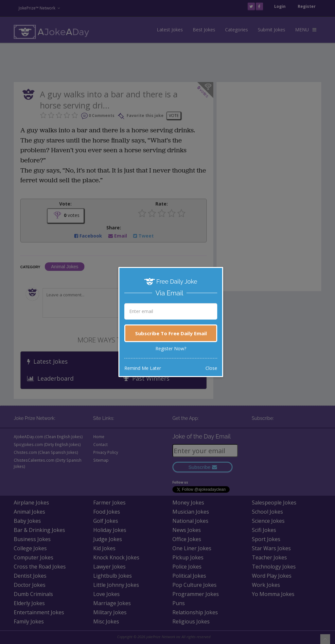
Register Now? (171, 348)
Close (211, 368)
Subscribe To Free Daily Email (171, 333)
